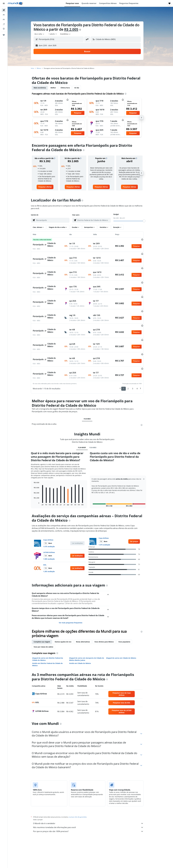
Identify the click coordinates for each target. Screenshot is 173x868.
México (42, 68)
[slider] (147, 221)
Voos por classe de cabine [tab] (47, 622)
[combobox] (43, 34)
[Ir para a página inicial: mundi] (16, 3)
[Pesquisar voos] (4, 10)
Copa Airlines (51, 515)
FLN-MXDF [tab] (85, 423)
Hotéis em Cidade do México (83, 638)
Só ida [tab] (80, 88)
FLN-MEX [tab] (90, 394)
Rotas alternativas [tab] (86, 617)
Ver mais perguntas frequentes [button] (74, 598)
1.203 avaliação (52, 546)
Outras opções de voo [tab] (66, 617)
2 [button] (131, 364)
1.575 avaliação (52, 522)
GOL (48, 540)
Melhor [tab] (56, 88)
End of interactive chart (36, 479)
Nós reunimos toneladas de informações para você (91, 802)
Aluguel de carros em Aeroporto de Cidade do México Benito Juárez (90, 634)
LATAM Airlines (52, 527)
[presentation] (83, 30)
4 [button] (140, 364)
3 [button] (136, 364)
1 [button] (127, 364)
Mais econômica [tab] (43, 88)
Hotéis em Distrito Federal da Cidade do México (51, 639)
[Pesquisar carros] (4, 19)
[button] (4, 3)
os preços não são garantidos (81, 792)
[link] (48, 187)
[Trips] (4, 35)
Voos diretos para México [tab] (107, 617)
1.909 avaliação (52, 534)
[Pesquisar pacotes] (4, 24)
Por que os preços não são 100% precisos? (91, 806)
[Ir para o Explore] (4, 29)
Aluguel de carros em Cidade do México (124, 633)
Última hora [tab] (68, 88)
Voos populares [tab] (127, 617)
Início (36, 68)
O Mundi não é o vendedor (91, 798)
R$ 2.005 (74, 29)
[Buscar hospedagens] (4, 15)
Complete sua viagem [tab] (45, 617)
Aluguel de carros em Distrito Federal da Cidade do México (51, 634)
